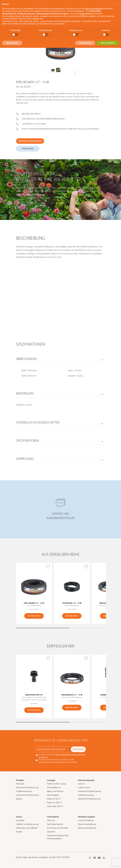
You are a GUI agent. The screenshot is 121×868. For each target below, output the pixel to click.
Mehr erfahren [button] (12, 43)
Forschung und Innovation (58, 828)
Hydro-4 (81, 784)
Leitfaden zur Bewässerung (27, 824)
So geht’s (26, 205)
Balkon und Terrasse (55, 791)
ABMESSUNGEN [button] (26, 359)
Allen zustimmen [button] (108, 43)
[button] (75, 72)
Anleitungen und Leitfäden (27, 828)
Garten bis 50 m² (54, 799)
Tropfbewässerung (24, 791)
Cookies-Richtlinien (86, 820)
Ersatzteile (20, 820)
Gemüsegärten (53, 795)
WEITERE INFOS (34, 616)
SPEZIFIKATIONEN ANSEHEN (30, 141)
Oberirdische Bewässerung (27, 788)
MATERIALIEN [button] (25, 394)
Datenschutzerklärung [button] (93, 9)
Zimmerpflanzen (54, 788)
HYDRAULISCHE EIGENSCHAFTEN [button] (38, 423)
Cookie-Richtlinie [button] (85, 14)
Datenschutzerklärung (87, 824)
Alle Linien (20, 784)
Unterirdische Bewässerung (27, 795)
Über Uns (51, 820)
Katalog (19, 799)
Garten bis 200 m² (54, 803)
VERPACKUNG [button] (25, 459)
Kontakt (19, 832)
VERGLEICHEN (28, 149)
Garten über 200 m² (55, 806)
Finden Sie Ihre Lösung (56, 784)
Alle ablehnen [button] (85, 43)
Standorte (51, 832)
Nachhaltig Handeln (55, 824)
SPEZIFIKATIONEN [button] (28, 441)
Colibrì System (84, 788)
